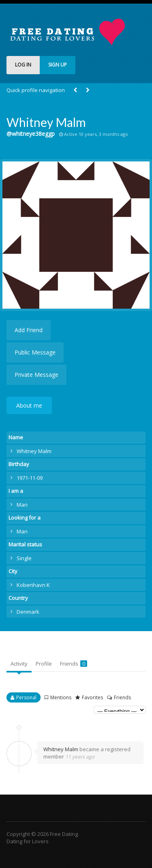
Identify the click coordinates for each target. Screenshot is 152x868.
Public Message (35, 352)
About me (29, 405)
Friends (74, 664)
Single (24, 558)
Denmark (28, 612)
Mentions (61, 697)
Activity (19, 664)
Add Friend (29, 330)
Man (22, 505)
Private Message (36, 375)
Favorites (92, 697)
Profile (44, 664)
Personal (26, 697)
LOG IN (23, 65)
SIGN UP (58, 65)
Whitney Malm (61, 749)
